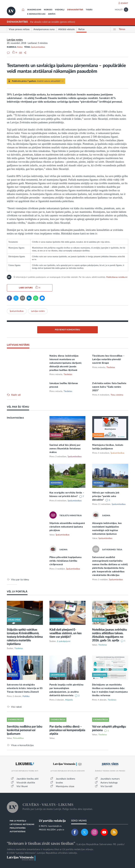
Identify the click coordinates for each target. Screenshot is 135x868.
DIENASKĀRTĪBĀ (75, 10)
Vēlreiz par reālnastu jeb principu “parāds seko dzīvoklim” (106, 496)
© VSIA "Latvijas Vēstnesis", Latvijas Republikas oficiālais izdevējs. (42, 853)
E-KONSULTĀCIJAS (36, 14)
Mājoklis (69, 700)
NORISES (48, 10)
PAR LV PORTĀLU (18, 821)
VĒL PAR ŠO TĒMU (18, 407)
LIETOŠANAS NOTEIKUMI (22, 825)
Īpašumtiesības (38, 47)
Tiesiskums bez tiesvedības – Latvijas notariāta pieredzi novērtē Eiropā (108, 359)
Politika (26, 696)
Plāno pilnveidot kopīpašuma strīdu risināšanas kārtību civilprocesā (66, 561)
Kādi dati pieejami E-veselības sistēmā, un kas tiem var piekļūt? (66, 633)
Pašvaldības (19, 738)
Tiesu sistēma (117, 395)
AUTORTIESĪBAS (18, 832)
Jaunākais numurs (110, 779)
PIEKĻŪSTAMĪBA (18, 828)
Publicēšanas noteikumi (117, 277)
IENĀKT (124, 3)
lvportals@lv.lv (55, 826)
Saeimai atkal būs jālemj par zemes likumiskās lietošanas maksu (65, 449)
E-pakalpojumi (64, 641)
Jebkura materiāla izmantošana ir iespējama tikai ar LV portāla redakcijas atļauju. (50, 849)
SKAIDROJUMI (34, 10)
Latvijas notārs (15, 40)
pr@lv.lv (61, 830)
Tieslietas (68, 374)
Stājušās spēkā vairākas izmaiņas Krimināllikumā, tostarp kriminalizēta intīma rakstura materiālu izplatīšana (25, 637)
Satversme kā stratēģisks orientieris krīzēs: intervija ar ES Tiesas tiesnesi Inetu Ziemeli (25, 688)
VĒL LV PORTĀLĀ (17, 592)
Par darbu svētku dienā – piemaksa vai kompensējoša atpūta (67, 730)
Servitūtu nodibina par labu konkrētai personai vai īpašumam (25, 730)
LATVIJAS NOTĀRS (18, 345)
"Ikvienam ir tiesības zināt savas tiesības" (41, 844)
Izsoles (59, 783)
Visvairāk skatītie (26, 783)
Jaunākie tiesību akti (28, 779)
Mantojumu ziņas (65, 786)
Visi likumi (22, 786)
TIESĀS (89, 10)
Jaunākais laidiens (66, 779)
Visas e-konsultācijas (22, 745)
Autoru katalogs (109, 783)
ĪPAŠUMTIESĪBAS (15, 418)
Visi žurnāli (106, 786)
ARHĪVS (52, 14)
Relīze (20, 47)
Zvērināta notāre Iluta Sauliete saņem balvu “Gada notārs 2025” (109, 387)
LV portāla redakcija (52, 821)
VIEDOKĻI (60, 10)
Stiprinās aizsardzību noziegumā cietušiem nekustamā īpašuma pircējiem (67, 527)
